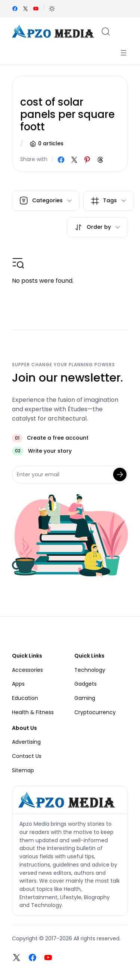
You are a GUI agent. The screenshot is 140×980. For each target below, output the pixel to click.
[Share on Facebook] (61, 160)
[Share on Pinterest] (87, 160)
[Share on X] (74, 160)
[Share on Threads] (100, 160)
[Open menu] (124, 53)
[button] (52, 9)
